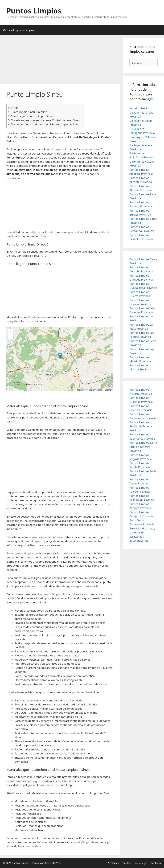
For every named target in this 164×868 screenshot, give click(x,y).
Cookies (127, 863)
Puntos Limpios (34, 11)
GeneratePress (53, 863)
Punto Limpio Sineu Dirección (29, 112)
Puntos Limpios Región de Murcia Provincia (141, 426)
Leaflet (81, 390)
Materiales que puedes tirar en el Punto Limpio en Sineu (45, 120)
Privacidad (113, 863)
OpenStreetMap (95, 390)
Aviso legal (141, 863)
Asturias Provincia (141, 108)
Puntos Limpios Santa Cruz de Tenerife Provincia (143, 447)
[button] (60, 356)
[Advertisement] (60, 60)
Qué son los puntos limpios (18, 30)
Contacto (156, 863)
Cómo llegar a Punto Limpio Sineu (32, 116)
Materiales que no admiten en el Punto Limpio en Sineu (45, 124)
